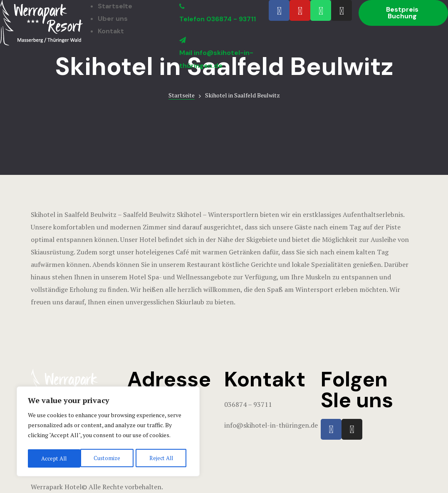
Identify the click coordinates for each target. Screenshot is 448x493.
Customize (54, 458)
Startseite (182, 95)
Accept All (162, 458)
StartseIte (115, 6)
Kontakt (111, 31)
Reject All (108, 458)
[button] (403, 13)
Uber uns (113, 19)
